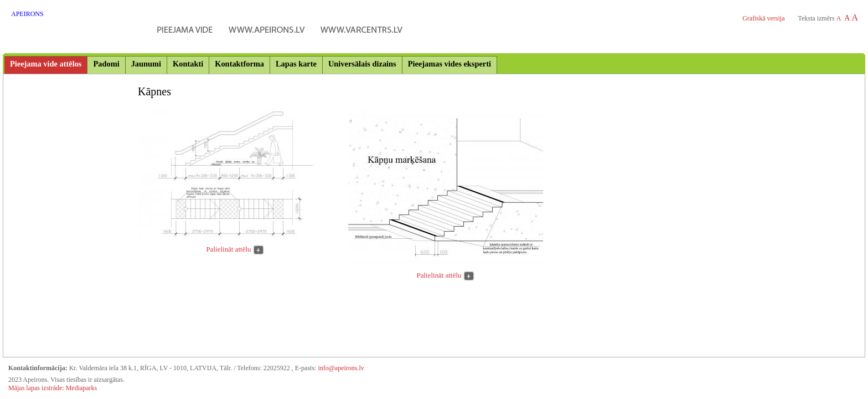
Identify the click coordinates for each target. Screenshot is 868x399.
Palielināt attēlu (229, 249)
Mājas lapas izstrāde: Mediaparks (53, 388)
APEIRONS (27, 14)
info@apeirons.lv (341, 368)
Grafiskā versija (763, 18)
